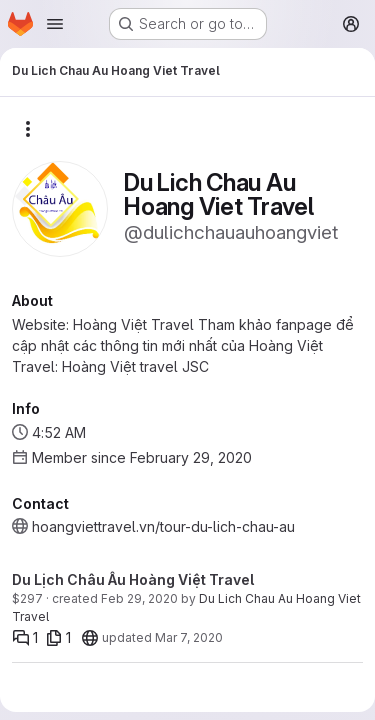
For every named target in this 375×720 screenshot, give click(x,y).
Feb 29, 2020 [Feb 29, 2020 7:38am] (139, 598)
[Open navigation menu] (55, 24)
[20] (90, 638)
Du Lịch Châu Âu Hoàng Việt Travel (133, 579)
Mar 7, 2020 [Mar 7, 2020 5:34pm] (189, 637)
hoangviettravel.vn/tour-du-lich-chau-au (163, 526)
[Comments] (25, 638)
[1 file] (58, 638)
